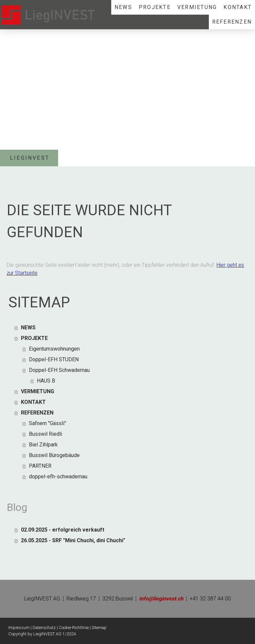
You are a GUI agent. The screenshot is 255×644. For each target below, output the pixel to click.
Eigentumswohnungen (54, 349)
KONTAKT (238, 7)
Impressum (19, 628)
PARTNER (40, 466)
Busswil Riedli (45, 434)
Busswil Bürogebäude (54, 455)
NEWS (123, 7)
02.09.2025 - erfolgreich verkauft (63, 530)
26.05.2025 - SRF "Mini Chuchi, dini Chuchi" (73, 540)
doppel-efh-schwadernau (58, 477)
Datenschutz (44, 628)
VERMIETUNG (197, 7)
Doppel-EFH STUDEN (54, 359)
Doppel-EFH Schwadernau (59, 370)
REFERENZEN (232, 22)
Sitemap (99, 628)
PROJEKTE (155, 7)
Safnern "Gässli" (47, 423)
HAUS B (46, 381)
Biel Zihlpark (43, 445)
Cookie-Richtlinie (74, 628)
